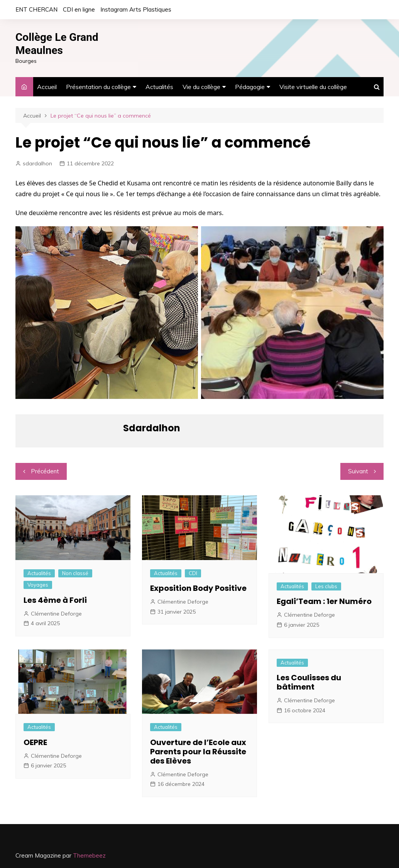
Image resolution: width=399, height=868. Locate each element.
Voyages (38, 585)
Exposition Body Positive (198, 588)
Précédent (45, 471)
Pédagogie (250, 87)
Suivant (358, 471)
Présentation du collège (98, 87)
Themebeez (89, 855)
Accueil (47, 87)
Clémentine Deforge (56, 614)
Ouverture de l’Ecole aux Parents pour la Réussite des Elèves (198, 752)
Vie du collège (201, 87)
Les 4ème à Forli (55, 600)
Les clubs (326, 586)
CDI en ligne (79, 9)
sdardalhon (37, 163)
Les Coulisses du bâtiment (309, 682)
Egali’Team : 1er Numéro (324, 601)
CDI (193, 573)
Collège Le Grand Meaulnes (57, 44)
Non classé (75, 573)
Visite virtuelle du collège (313, 87)
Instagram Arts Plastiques (136, 9)
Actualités (159, 87)
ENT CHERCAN (36, 9)
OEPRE (35, 742)
